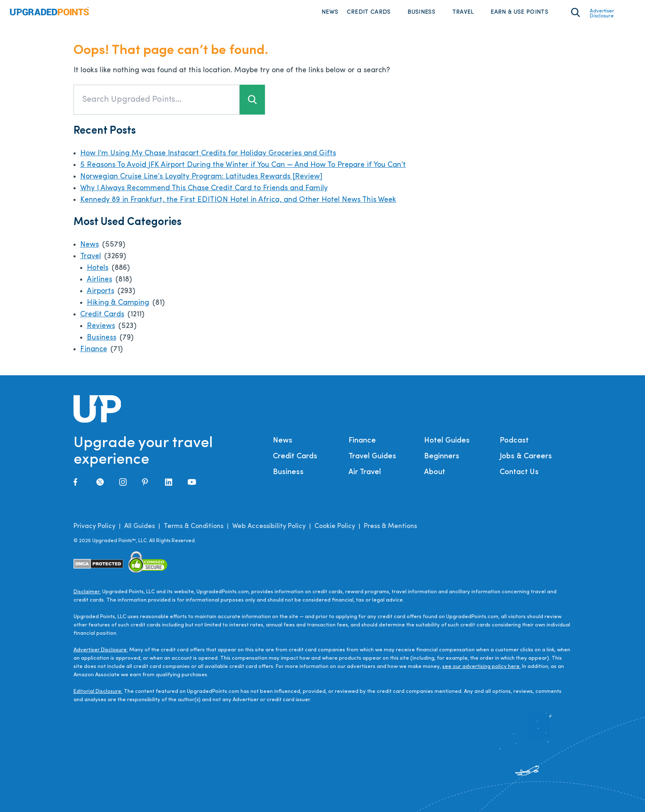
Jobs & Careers (526, 456)
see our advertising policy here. (482, 666)
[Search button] (252, 100)
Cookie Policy (335, 526)
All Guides (140, 526)
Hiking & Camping (118, 303)
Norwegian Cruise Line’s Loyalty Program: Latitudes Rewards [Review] (201, 177)
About (435, 472)
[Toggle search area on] (575, 12)
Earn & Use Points (519, 12)
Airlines (99, 280)
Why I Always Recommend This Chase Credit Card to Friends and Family (204, 188)
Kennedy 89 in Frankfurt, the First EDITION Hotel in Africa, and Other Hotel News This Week (238, 200)
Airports (101, 291)
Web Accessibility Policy (269, 526)
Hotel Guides (447, 441)
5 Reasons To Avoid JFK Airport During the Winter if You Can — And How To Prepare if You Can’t (243, 165)
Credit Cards (369, 12)
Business (421, 12)
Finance (94, 349)
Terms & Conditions (194, 526)
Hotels (98, 268)
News (330, 12)
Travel (463, 12)
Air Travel (365, 472)
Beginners (442, 456)
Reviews (101, 326)
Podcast (514, 441)
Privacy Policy (94, 526)
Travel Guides (372, 456)
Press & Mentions (390, 526)
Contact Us (519, 472)
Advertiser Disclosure (602, 14)
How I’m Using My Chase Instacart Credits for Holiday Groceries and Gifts (208, 153)
